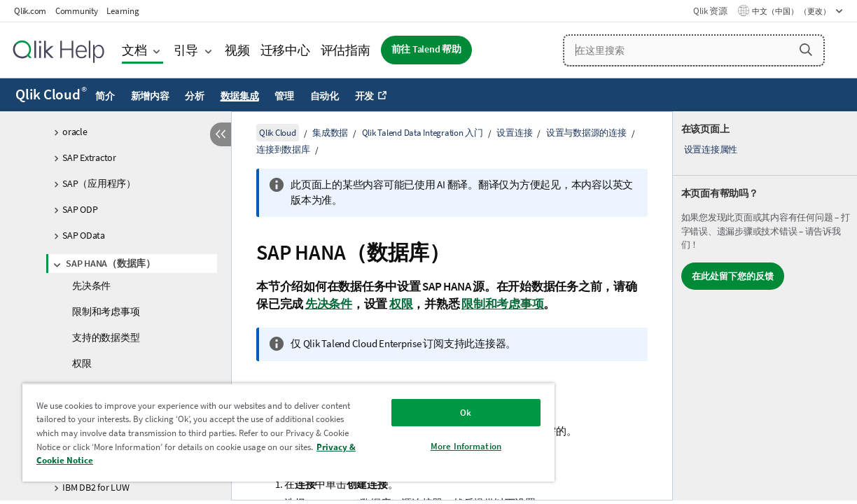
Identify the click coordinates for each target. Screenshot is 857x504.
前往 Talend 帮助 (426, 49)
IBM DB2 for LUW (96, 487)
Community (77, 11)
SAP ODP (80, 209)
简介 (105, 96)
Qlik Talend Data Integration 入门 (423, 133)
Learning (123, 11)
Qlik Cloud (51, 94)
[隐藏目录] (221, 134)
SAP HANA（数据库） (111, 263)
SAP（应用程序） (99, 183)
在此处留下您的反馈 (733, 276)
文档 (134, 50)
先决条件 (91, 286)
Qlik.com (30, 11)
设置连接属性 (711, 149)
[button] (806, 50)
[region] (271, 432)
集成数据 (330, 133)
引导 (186, 50)
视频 (237, 50)
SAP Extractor (89, 157)
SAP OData (84, 235)
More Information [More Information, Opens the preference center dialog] (436, 446)
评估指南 (346, 50)
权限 (82, 363)
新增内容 (150, 96)
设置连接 (514, 133)
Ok (436, 413)
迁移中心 (285, 50)
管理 (284, 96)
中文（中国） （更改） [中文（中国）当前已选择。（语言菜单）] (792, 11)
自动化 (325, 96)
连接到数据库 (283, 149)
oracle (75, 132)
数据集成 (240, 96)
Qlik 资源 (710, 11)
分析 (195, 96)
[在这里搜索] (694, 50)
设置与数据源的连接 (586, 133)
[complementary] (765, 306)
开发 (365, 96)
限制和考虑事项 (106, 311)
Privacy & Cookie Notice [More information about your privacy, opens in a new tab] (159, 460)
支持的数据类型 (106, 337)
